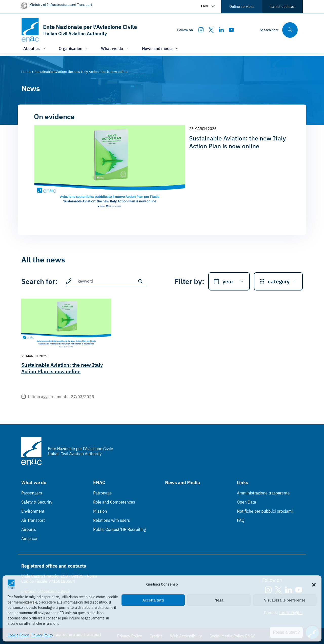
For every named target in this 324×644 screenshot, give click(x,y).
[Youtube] (231, 30)
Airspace (29, 538)
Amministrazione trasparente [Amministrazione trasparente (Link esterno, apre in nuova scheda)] (263, 493)
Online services (242, 6)
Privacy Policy (42, 635)
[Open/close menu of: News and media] (161, 48)
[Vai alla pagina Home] (26, 72)
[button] (314, 584)
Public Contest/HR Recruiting (119, 529)
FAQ (241, 520)
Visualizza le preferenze (285, 600)
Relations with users (112, 520)
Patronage (102, 493)
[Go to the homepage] (79, 30)
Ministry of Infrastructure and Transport (61, 4)
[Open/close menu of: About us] (35, 48)
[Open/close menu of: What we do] (115, 48)
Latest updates (282, 6)
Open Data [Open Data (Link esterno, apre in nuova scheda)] (247, 502)
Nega (219, 600)
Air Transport (33, 520)
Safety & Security (37, 502)
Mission (100, 511)
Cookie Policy (18, 635)
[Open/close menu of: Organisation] (74, 48)
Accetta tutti (153, 600)
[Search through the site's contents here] (279, 30)
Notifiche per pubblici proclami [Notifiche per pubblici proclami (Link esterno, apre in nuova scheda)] (265, 511)
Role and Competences (114, 502)
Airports (29, 529)
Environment (33, 511)
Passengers (32, 493)
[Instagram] (201, 30)
